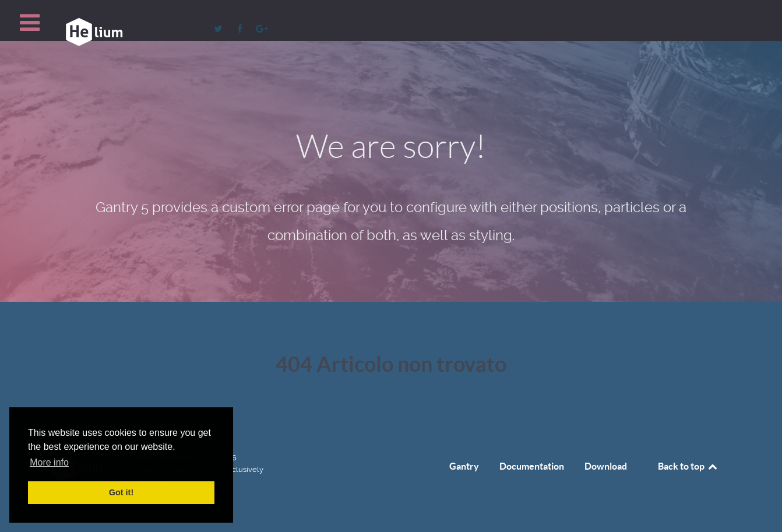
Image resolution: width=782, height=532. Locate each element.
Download (606, 466)
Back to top (688, 466)
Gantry (464, 466)
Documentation (532, 466)
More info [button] (49, 462)
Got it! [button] (121, 492)
